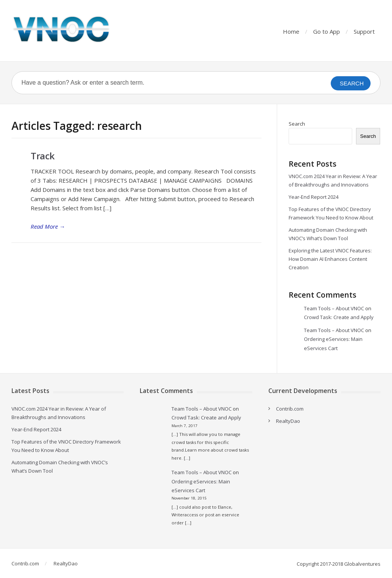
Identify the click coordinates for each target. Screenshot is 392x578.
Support (364, 31)
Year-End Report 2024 (314, 197)
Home (291, 31)
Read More (48, 226)
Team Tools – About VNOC (334, 308)
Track (43, 156)
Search (297, 124)
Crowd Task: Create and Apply (339, 317)
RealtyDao (288, 421)
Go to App (327, 31)
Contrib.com (290, 409)
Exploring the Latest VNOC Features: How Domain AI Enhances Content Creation (330, 259)
